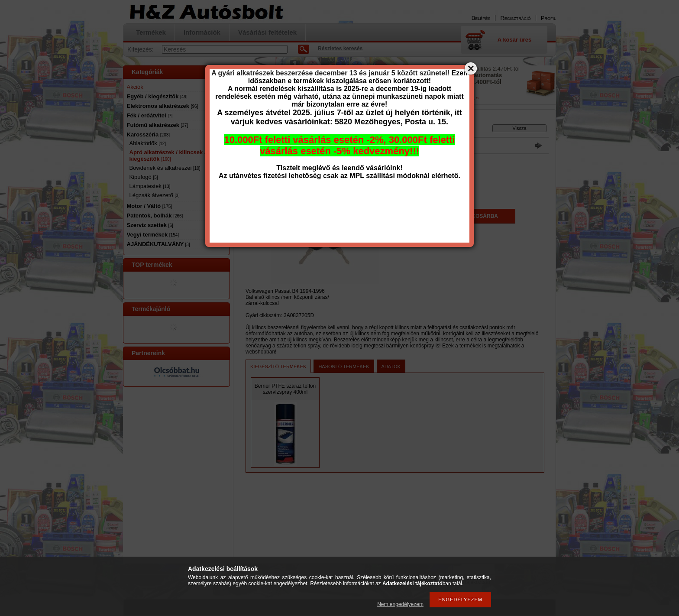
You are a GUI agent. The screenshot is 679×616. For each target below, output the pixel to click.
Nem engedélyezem (400, 604)
